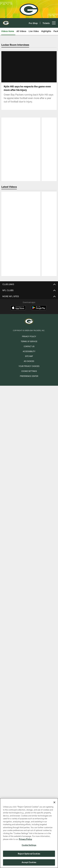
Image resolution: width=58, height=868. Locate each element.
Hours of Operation (29, 561)
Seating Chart (29, 703)
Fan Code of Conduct (29, 709)
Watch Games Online (29, 524)
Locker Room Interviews (29, 502)
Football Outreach (29, 663)
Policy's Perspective (29, 452)
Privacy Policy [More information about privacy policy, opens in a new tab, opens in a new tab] (25, 839)
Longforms (29, 446)
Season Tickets (29, 738)
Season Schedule (29, 623)
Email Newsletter (29, 473)
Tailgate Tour (29, 647)
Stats (29, 417)
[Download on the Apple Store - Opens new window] (18, 784)
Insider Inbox (29, 435)
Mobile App (29, 468)
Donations (29, 658)
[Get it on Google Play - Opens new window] (39, 785)
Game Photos (29, 537)
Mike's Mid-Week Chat (29, 457)
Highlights (29, 486)
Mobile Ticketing (29, 749)
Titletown (29, 604)
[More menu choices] (54, 23)
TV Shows (29, 519)
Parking (29, 567)
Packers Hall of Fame (29, 577)
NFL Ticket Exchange (29, 760)
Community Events (29, 652)
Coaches (29, 401)
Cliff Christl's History (29, 441)
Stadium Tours (29, 572)
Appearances (29, 642)
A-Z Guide (29, 551)
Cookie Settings (29, 845)
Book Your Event (29, 583)
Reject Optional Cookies (29, 854)
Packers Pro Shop (29, 594)
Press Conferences (29, 508)
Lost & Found (29, 610)
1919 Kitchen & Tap (29, 599)
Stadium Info (29, 556)
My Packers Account (29, 733)
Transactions (29, 406)
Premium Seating (29, 743)
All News (29, 462)
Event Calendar (29, 628)
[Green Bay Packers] (29, 798)
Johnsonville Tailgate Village (29, 714)
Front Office (29, 422)
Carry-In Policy (29, 698)
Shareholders (29, 674)
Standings (29, 411)
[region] (29, 833)
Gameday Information (29, 687)
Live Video (29, 497)
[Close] (54, 802)
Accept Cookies (29, 862)
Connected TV (29, 492)
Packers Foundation (29, 668)
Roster (29, 395)
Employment (29, 588)
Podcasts (29, 513)
